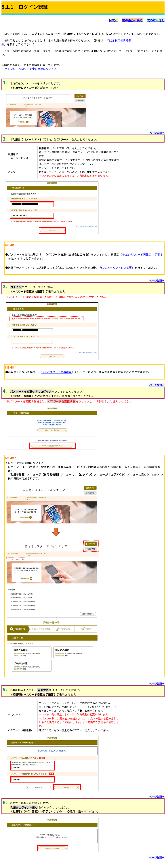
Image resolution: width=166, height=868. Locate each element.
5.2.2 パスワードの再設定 (56, 372)
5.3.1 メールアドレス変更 (117, 267)
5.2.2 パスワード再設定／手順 (143, 254)
